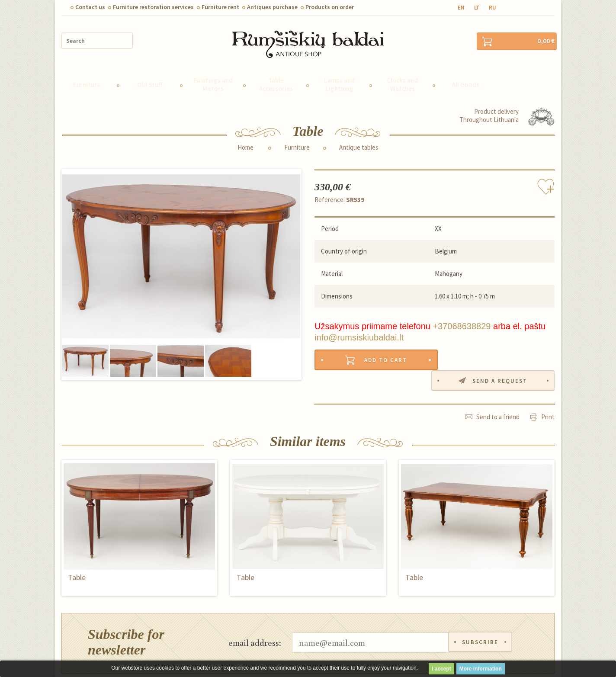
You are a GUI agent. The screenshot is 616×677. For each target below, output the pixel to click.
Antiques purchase (272, 7)
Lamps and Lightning (339, 82)
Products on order (330, 7)
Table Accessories (276, 82)
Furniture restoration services (153, 7)
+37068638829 (462, 324)
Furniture (87, 82)
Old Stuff (150, 82)
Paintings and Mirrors (213, 82)
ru (492, 8)
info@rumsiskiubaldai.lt (359, 335)
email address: (255, 619)
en (461, 8)
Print (548, 394)
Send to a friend (498, 394)
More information (481, 669)
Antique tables (359, 145)
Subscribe (480, 619)
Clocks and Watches (402, 82)
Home (245, 145)
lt (477, 8)
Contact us (90, 7)
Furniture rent (220, 7)
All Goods (466, 82)
